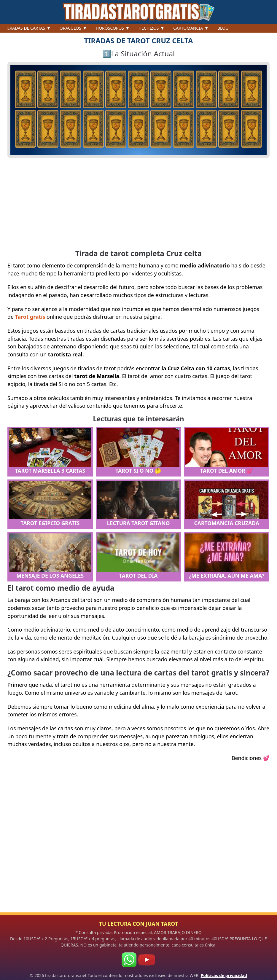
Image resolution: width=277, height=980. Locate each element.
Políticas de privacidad (224, 975)
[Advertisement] (138, 204)
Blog (223, 28)
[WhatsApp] (129, 960)
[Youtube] (147, 960)
